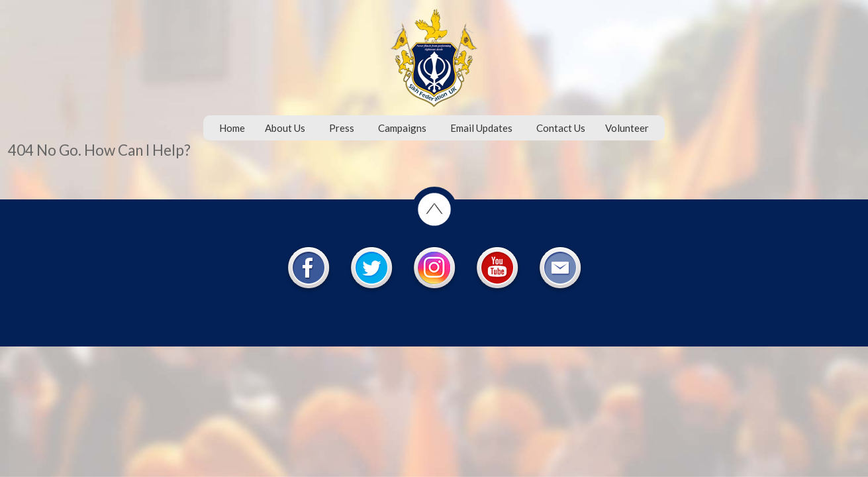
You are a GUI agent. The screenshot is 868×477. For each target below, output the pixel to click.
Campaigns (402, 128)
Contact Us (561, 128)
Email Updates (481, 128)
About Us (285, 128)
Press (342, 128)
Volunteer (627, 128)
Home (232, 128)
